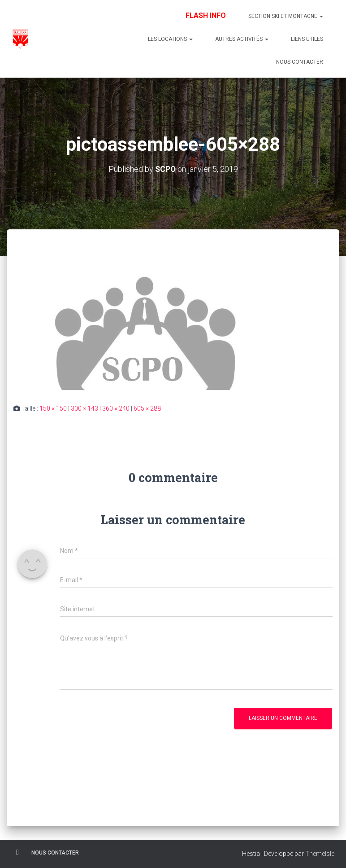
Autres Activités (242, 39)
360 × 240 (116, 408)
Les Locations (170, 39)
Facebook (17, 852)
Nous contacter (300, 62)
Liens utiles (307, 39)
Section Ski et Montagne (286, 16)
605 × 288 (147, 408)
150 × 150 (53, 408)
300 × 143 (84, 408)
